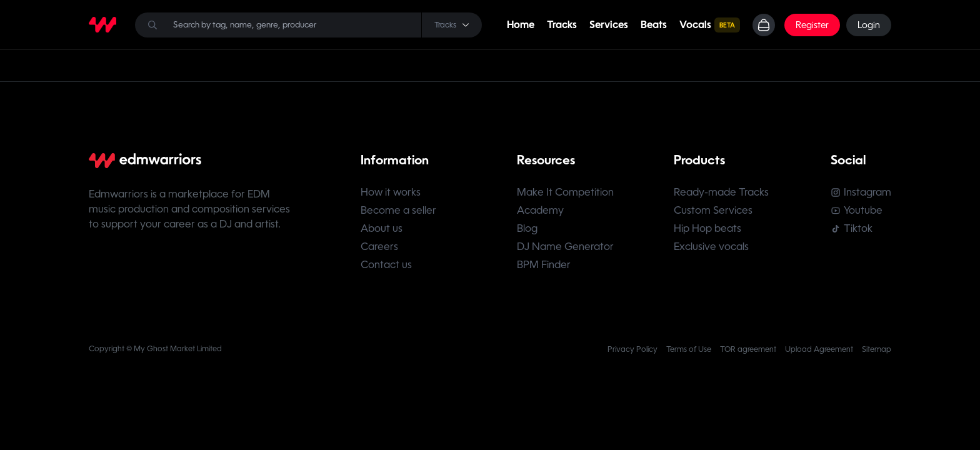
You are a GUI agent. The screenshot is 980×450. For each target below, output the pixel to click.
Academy (540, 210)
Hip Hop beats (707, 228)
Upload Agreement (819, 349)
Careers (379, 247)
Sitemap (877, 349)
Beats (654, 25)
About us (382, 228)
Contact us (386, 265)
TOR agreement (748, 349)
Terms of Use (689, 349)
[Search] (308, 25)
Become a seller (398, 210)
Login (869, 25)
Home (521, 25)
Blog (527, 228)
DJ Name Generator (565, 247)
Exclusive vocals (711, 247)
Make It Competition (565, 192)
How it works (391, 192)
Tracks (562, 25)
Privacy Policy (632, 349)
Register (812, 25)
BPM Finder (544, 265)
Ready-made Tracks (721, 192)
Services (609, 25)
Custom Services (713, 210)
